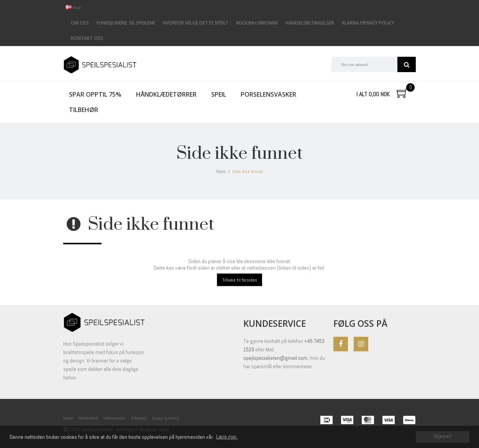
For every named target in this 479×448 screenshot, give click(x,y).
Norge (73, 7)
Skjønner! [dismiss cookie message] (442, 436)
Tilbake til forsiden (240, 280)
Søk (407, 64)
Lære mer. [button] (227, 436)
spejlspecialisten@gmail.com (275, 358)
